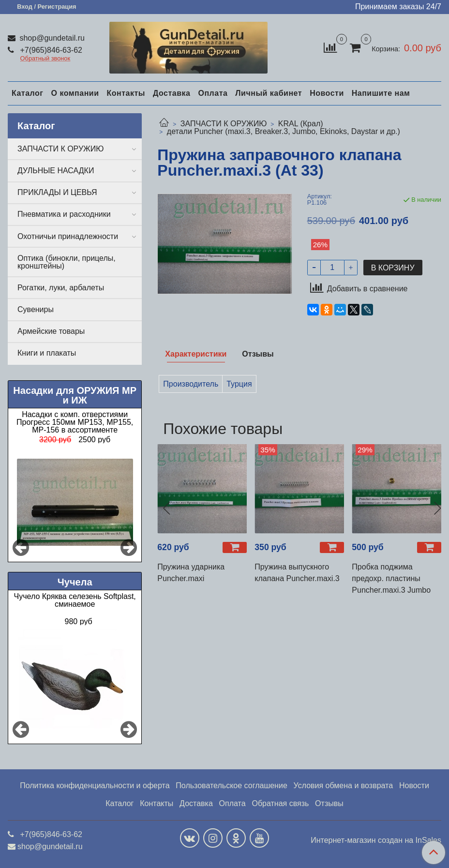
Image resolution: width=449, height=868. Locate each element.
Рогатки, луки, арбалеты (61, 288)
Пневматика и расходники (64, 214)
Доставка (172, 93)
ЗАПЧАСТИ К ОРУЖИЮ (224, 124)
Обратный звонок (45, 59)
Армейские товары (51, 331)
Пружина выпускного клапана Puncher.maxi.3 (297, 573)
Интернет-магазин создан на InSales (376, 840)
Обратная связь (280, 803)
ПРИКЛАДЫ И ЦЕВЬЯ (57, 192)
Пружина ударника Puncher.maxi (191, 573)
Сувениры (36, 309)
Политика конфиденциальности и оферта (95, 786)
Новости (327, 93)
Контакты (126, 93)
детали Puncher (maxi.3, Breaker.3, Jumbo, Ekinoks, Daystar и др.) (284, 131)
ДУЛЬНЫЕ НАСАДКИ (56, 171)
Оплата (213, 93)
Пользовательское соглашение (231, 786)
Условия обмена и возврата (344, 786)
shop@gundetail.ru (51, 38)
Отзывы (329, 803)
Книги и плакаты (47, 353)
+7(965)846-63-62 (50, 50)
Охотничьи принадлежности (68, 236)
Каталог (27, 93)
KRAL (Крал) (301, 124)
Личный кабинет (269, 93)
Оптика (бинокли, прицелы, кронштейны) (67, 262)
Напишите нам (381, 93)
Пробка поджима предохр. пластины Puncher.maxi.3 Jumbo (391, 578)
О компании (75, 93)
